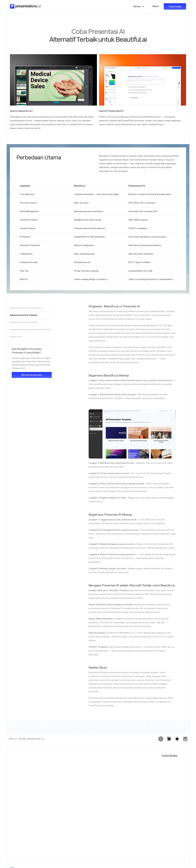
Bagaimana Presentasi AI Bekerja (24, 322)
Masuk (156, 6)
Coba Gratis (175, 7)
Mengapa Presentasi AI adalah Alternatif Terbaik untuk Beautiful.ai (32, 329)
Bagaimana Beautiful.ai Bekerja (24, 315)
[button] (139, 6)
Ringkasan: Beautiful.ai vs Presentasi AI (26, 308)
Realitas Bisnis (16, 337)
